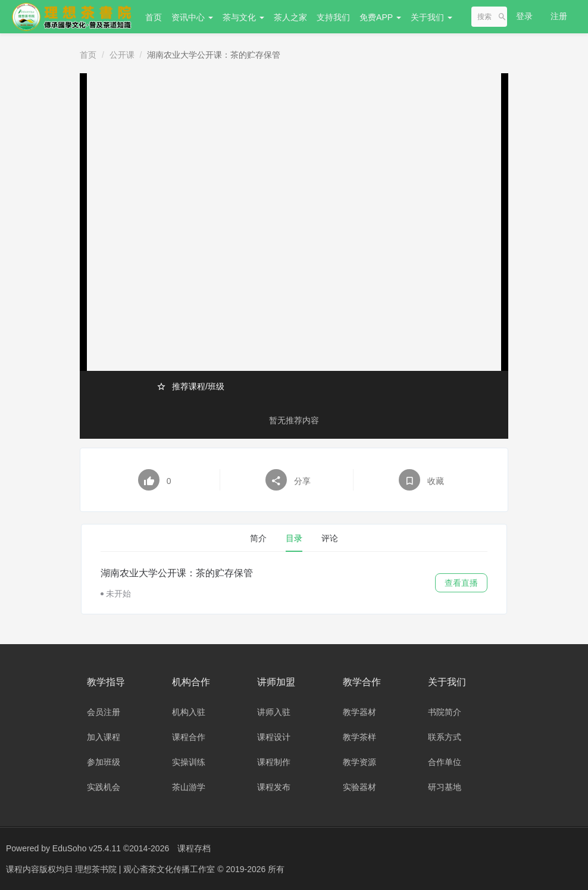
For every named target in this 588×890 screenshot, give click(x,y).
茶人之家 (290, 17)
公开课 (122, 55)
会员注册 (104, 712)
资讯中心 (192, 17)
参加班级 (104, 762)
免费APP (380, 17)
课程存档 (194, 848)
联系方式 (445, 737)
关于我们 (431, 17)
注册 (559, 16)
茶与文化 (243, 17)
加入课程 (104, 737)
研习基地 (445, 787)
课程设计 (274, 737)
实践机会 (104, 787)
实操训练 (189, 762)
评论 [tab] (330, 538)
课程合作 (189, 737)
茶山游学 (189, 787)
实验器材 (359, 787)
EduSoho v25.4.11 (87, 848)
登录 (524, 16)
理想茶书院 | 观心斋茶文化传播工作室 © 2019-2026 (171, 869)
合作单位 (445, 762)
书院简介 (445, 712)
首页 (154, 17)
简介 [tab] (258, 538)
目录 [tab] (294, 538)
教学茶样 (359, 737)
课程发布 (274, 787)
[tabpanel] (294, 583)
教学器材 (359, 712)
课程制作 (274, 762)
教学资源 (359, 762)
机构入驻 (189, 712)
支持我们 (333, 17)
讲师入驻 (274, 712)
